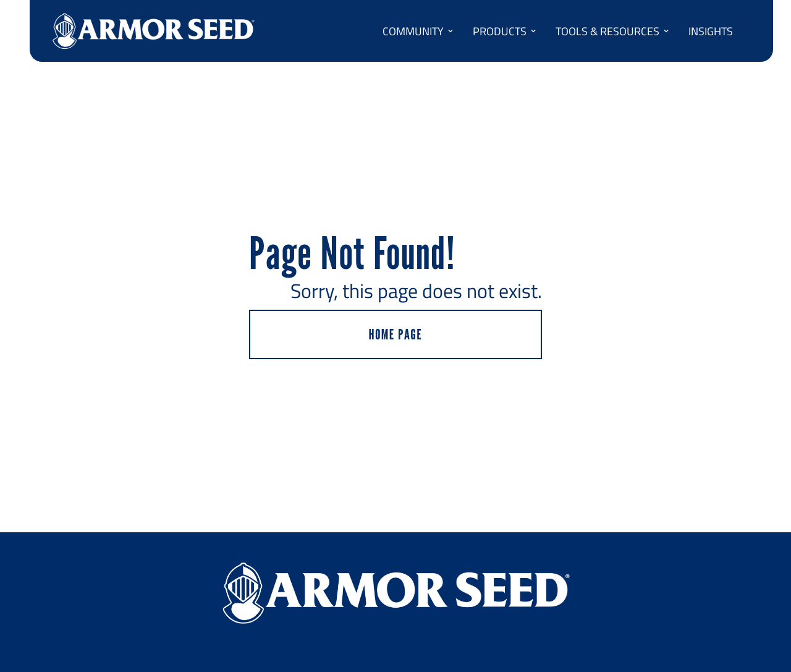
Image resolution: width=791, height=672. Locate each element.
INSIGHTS (711, 31)
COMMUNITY (418, 31)
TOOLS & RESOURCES (613, 31)
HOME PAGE (395, 334)
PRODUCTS (505, 31)
